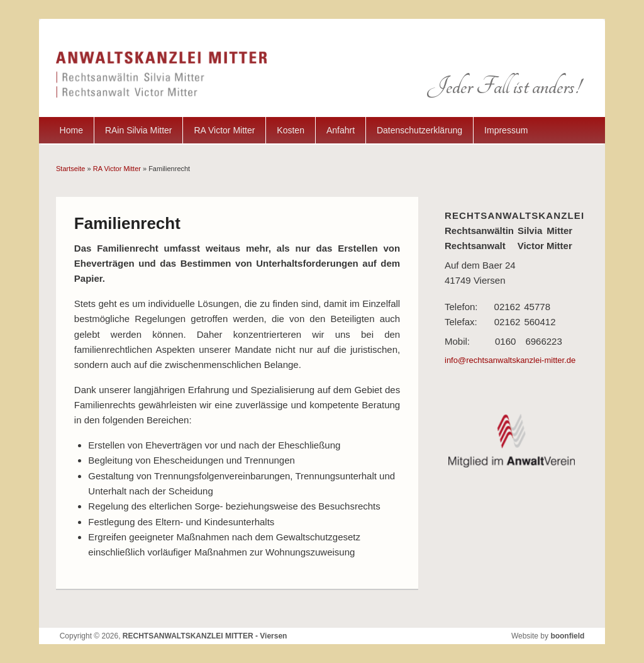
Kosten (291, 130)
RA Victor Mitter (224, 130)
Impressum (506, 130)
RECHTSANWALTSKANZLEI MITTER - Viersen (205, 636)
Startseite (70, 169)
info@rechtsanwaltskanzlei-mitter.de (510, 360)
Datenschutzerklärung (419, 130)
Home (71, 130)
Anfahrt (341, 130)
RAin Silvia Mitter (139, 130)
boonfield (567, 636)
